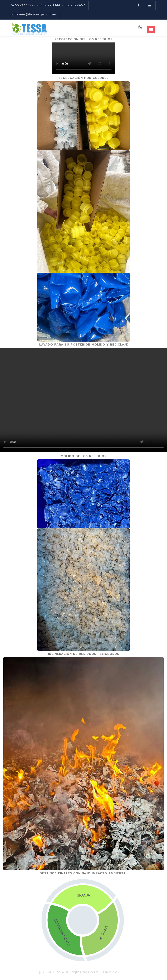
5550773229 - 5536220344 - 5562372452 (50, 5)
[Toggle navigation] (151, 30)
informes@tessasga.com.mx (34, 14)
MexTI (123, 972)
